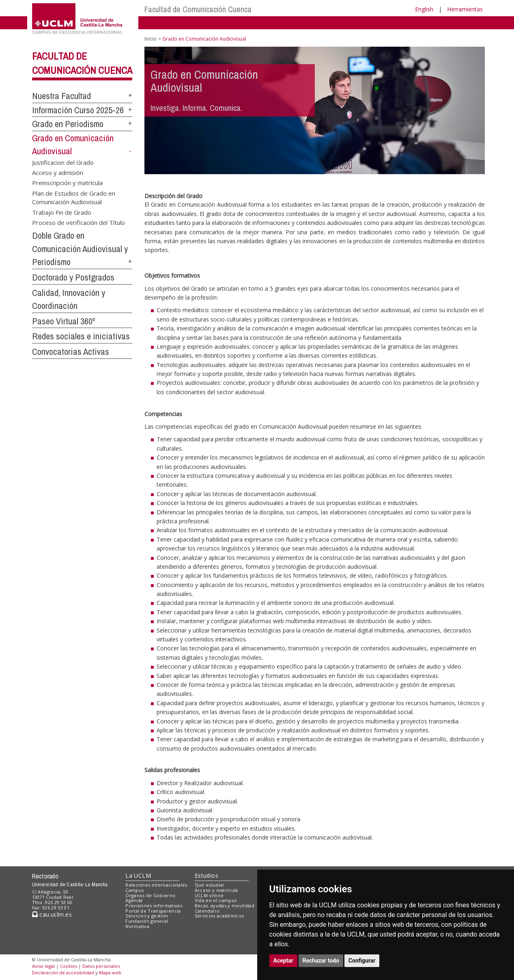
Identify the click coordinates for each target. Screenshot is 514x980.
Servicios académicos (219, 916)
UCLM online (209, 895)
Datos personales (101, 966)
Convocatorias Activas (71, 352)
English (424, 9)
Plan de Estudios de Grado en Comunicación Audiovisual (74, 197)
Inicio (151, 39)
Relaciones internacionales (156, 885)
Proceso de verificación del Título (78, 222)
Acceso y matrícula (216, 890)
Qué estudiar (210, 885)
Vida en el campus (216, 900)
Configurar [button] (362, 961)
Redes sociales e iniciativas (81, 336)
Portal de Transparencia (153, 911)
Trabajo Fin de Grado (62, 212)
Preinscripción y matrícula (67, 183)
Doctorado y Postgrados (73, 277)
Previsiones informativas (154, 906)
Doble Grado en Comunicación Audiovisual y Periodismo (80, 249)
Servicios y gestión (147, 916)
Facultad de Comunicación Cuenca (198, 9)
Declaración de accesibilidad (63, 972)
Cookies (69, 966)
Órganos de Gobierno (150, 895)
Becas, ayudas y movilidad (225, 906)
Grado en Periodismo (68, 124)
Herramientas (465, 9)
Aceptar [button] (284, 961)
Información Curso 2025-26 (78, 110)
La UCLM (138, 875)
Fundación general (147, 921)
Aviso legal (43, 966)
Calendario (207, 911)
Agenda (134, 900)
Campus (134, 890)
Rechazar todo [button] (321, 961)
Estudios (206, 875)
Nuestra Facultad (61, 96)
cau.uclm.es (52, 914)
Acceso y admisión (58, 173)
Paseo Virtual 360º (64, 321)
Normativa (137, 926)
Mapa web (110, 972)
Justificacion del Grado (63, 162)
